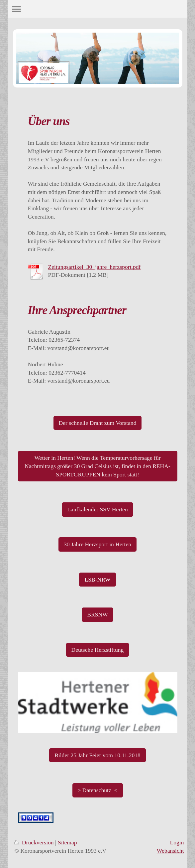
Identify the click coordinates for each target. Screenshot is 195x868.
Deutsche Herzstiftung (98, 650)
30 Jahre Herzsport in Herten (97, 544)
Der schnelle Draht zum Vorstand (98, 423)
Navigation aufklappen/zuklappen (97, 9)
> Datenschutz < (98, 790)
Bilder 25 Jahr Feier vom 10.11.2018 (97, 755)
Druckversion (35, 842)
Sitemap (67, 842)
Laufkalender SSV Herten (97, 509)
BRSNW (97, 614)
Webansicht (170, 851)
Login (177, 842)
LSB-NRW (97, 580)
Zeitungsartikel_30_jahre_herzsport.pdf (95, 267)
